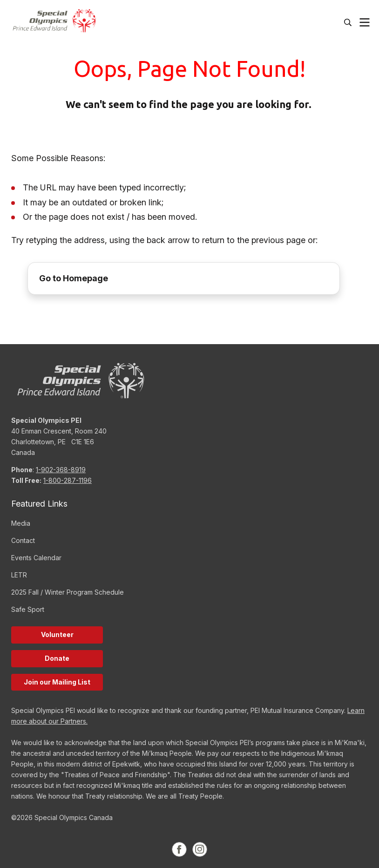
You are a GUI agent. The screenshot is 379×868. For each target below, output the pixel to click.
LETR (19, 575)
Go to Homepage (74, 278)
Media (21, 523)
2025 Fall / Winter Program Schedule (68, 592)
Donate (57, 658)
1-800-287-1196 (68, 480)
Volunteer (57, 634)
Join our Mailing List (57, 682)
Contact (23, 540)
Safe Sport (28, 609)
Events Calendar (36, 558)
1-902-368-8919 (61, 470)
